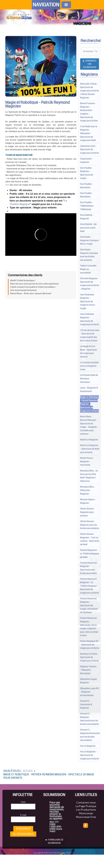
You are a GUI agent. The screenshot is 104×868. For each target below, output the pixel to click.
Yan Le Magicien (88, 746)
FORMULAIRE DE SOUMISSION (54, 841)
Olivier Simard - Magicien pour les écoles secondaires (89, 525)
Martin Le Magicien (89, 440)
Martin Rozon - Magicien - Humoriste (87, 461)
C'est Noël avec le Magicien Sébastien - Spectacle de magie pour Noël (89, 133)
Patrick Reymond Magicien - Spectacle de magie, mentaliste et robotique (89, 605)
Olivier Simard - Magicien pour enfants (87, 512)
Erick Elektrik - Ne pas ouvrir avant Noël (88, 228)
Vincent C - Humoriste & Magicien (86, 704)
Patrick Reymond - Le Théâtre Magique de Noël (90, 554)
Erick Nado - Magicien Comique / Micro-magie (90, 240)
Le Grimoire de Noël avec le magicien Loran (89, 366)
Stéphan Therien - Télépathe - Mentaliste (89, 670)
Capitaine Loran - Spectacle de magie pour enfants (89, 150)
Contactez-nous (86, 802)
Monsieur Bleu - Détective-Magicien (88, 490)
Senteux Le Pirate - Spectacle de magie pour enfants (89, 657)
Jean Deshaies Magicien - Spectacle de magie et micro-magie (88, 302)
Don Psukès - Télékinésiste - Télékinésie (87, 206)
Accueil (28, 771)
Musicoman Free (86, 817)
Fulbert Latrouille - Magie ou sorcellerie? (89, 269)
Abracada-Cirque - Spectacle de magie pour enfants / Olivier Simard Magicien (89, 91)
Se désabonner (23, 834)
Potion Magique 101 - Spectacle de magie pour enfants (89, 645)
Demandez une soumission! (90, 64)
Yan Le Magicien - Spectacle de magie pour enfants (89, 755)
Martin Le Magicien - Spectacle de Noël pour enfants (90, 449)
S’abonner (23, 829)
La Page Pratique (86, 806)
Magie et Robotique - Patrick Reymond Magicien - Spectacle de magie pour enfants (89, 404)
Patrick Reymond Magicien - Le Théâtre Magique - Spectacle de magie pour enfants (89, 586)
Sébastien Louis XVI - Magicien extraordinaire (89, 692)
